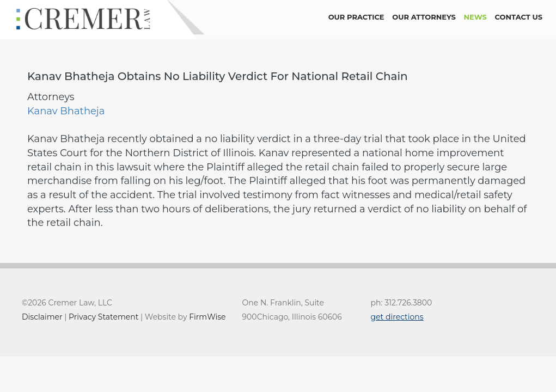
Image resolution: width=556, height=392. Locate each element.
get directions (397, 317)
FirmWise (207, 317)
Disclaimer (42, 317)
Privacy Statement (103, 317)
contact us (519, 17)
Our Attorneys (424, 17)
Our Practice (356, 17)
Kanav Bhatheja (66, 111)
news (475, 17)
